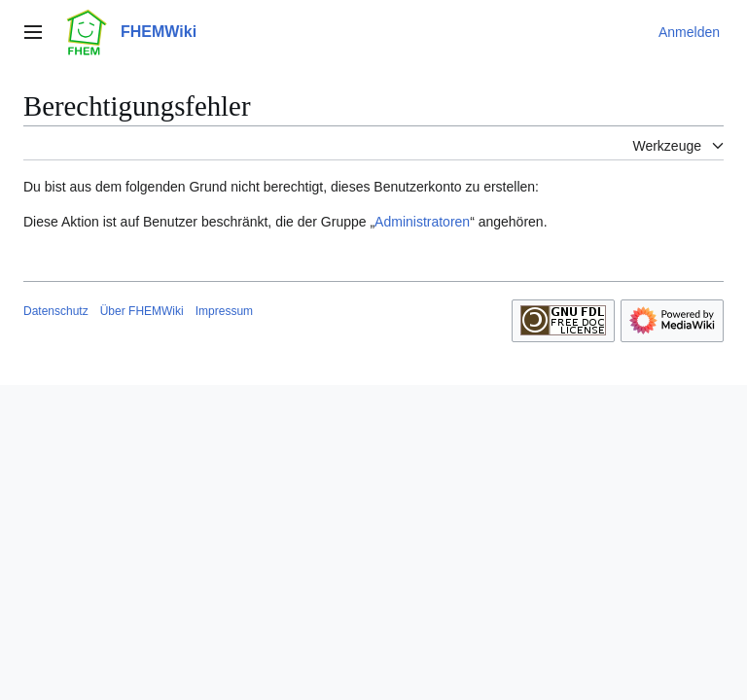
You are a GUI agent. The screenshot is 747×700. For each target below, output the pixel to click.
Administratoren (422, 222)
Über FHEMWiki (142, 311)
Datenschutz (56, 311)
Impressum (224, 311)
